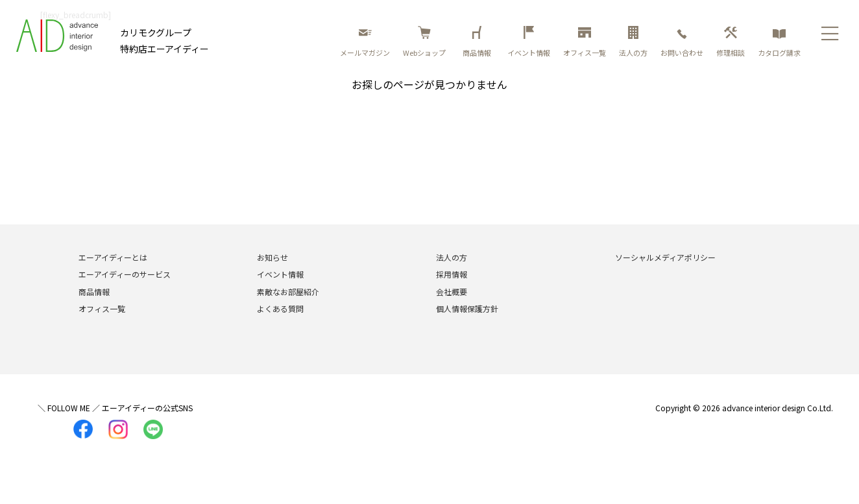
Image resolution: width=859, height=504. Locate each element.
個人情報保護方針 (467, 308)
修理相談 (731, 42)
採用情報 (452, 274)
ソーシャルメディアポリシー (665, 257)
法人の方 (633, 42)
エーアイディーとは (113, 257)
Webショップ (424, 42)
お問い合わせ (682, 42)
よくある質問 (280, 308)
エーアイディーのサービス (125, 274)
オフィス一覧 (585, 42)
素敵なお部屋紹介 (288, 292)
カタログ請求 (779, 42)
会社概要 (452, 292)
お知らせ (272, 257)
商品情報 (479, 42)
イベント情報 (529, 42)
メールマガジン (365, 42)
